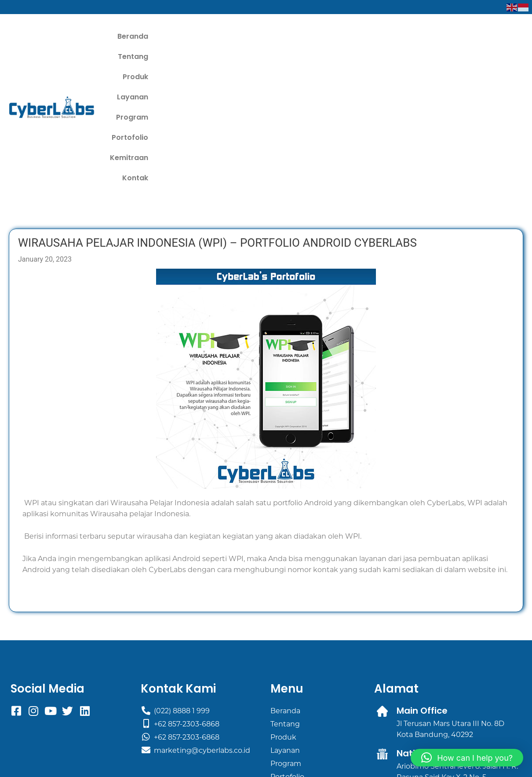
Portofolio (408, 37)
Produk (274, 37)
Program (360, 37)
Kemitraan (458, 37)
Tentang (233, 37)
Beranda (189, 37)
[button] (467, 758)
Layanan (315, 37)
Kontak (504, 37)
